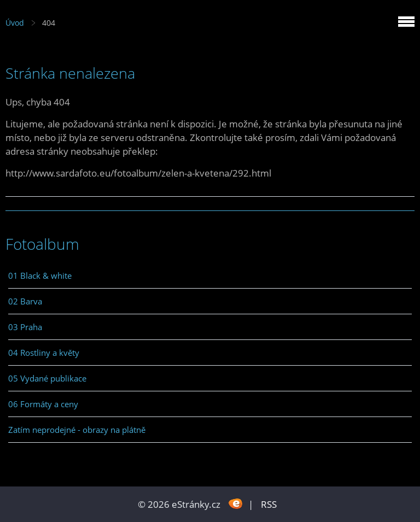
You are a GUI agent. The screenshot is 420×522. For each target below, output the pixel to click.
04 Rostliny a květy (44, 353)
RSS (269, 504)
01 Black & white (40, 275)
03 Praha (25, 327)
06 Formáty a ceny (43, 404)
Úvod (15, 23)
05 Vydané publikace (47, 378)
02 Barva (25, 301)
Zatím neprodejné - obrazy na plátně (77, 430)
